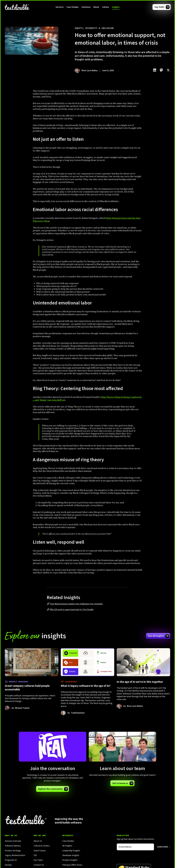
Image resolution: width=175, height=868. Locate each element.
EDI (35, 855)
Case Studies (73, 7)
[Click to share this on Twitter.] (168, 70)
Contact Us (39, 865)
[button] (60, 7)
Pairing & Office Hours (72, 865)
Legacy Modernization (15, 855)
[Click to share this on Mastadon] (161, 70)
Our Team (38, 860)
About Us (38, 841)
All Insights (67, 846)
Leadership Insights (71, 851)
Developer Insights (71, 855)
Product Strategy (13, 851)
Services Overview (13, 841)
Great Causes (40, 851)
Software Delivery (13, 846)
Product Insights (70, 860)
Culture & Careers (42, 846)
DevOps (8, 865)
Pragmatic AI (11, 860)
